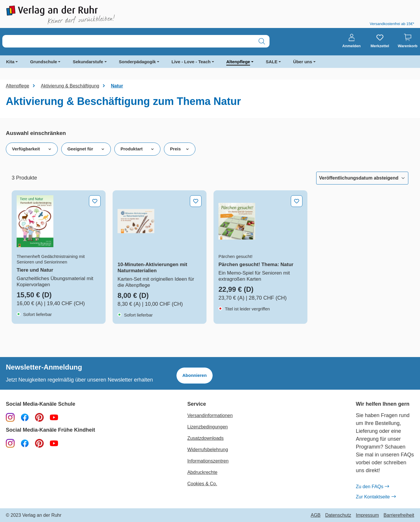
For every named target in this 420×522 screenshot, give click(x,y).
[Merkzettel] (380, 41)
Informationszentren (208, 461)
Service (197, 404)
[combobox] (128, 41)
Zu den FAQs (372, 487)
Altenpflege (238, 62)
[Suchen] (262, 41)
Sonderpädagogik (138, 62)
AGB (316, 515)
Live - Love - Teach (191, 62)
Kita (10, 62)
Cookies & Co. (202, 484)
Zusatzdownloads (205, 438)
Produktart (137, 149)
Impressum (367, 515)
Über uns (303, 62)
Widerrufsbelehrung (208, 450)
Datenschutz (338, 515)
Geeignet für (86, 149)
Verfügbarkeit (32, 149)
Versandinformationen (210, 415)
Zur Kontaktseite (376, 497)
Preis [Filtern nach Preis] (180, 149)
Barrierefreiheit (399, 515)
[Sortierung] (362, 178)
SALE (272, 62)
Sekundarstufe (88, 62)
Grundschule (44, 62)
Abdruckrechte (202, 472)
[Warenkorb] (408, 41)
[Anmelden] (352, 41)
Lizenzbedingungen (208, 427)
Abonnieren (194, 375)
